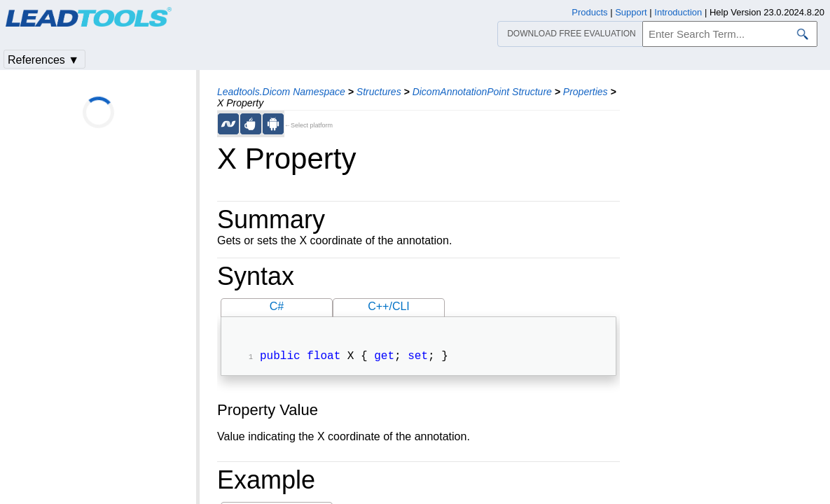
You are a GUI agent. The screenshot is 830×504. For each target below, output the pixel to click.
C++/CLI (389, 306)
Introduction (678, 12)
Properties (586, 92)
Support (631, 12)
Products (589, 12)
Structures (379, 92)
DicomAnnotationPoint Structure (482, 92)
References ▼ (43, 60)
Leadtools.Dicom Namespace (281, 92)
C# (277, 306)
